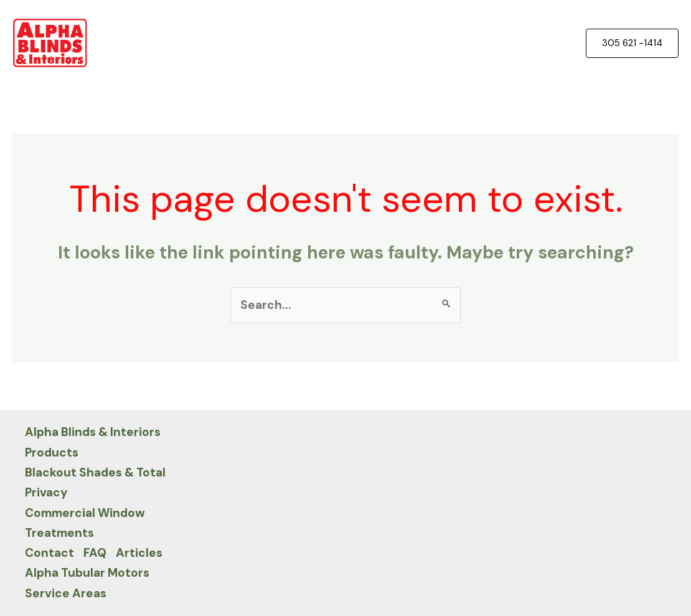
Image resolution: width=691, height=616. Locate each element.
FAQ (95, 553)
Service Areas (66, 593)
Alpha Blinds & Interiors (93, 432)
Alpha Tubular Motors (87, 573)
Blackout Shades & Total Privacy (95, 482)
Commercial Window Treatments (85, 523)
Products (52, 453)
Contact (49, 553)
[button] (632, 43)
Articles (139, 553)
